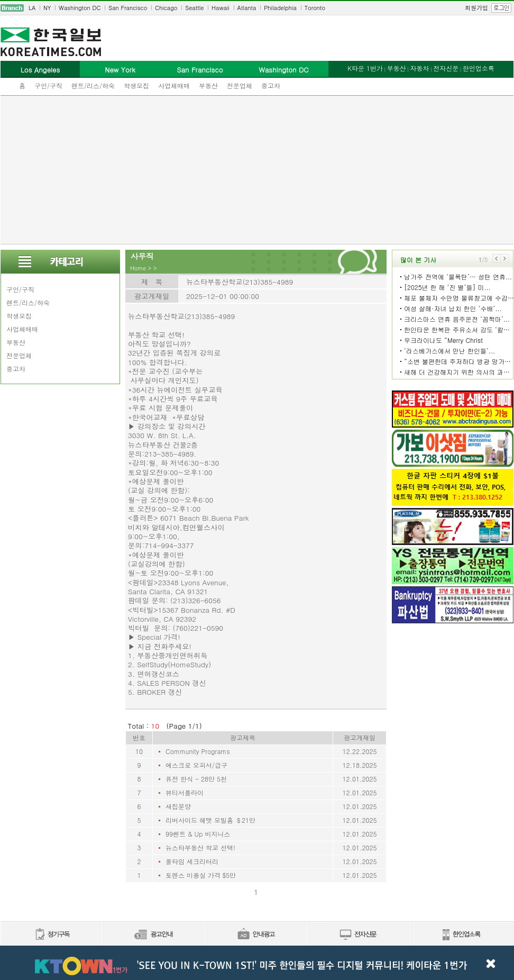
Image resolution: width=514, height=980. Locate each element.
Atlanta (247, 8)
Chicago (166, 8)
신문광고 (154, 935)
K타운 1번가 (365, 68)
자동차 (419, 68)
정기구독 (52, 935)
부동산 (208, 85)
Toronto (315, 8)
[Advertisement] (257, 170)
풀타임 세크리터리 (192, 861)
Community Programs (198, 751)
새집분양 (178, 806)
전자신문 (446, 68)
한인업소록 (479, 68)
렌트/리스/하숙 (93, 85)
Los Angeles (40, 70)
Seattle (194, 8)
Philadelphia (280, 8)
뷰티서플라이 (185, 792)
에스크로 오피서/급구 (196, 765)
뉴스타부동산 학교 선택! (200, 847)
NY (47, 8)
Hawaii (221, 8)
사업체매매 (174, 85)
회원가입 (476, 8)
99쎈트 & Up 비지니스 (198, 834)
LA (32, 8)
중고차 (271, 85)
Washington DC (80, 8)
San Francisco (128, 8)
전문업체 (240, 85)
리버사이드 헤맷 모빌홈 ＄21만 (210, 820)
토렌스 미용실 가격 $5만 (201, 875)
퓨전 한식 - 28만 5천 (196, 779)
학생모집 (136, 85)
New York (120, 70)
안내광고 (256, 935)
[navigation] (257, 8)
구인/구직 (48, 85)
